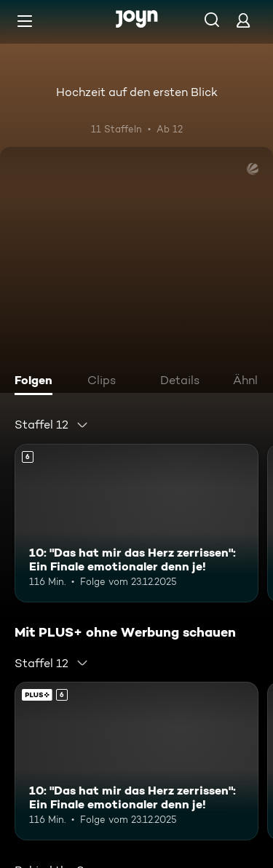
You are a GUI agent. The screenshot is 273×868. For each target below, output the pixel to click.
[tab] (37, 382)
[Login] (243, 20)
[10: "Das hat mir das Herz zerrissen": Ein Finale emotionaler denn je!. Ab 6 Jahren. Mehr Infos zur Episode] (136, 523)
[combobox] (52, 425)
